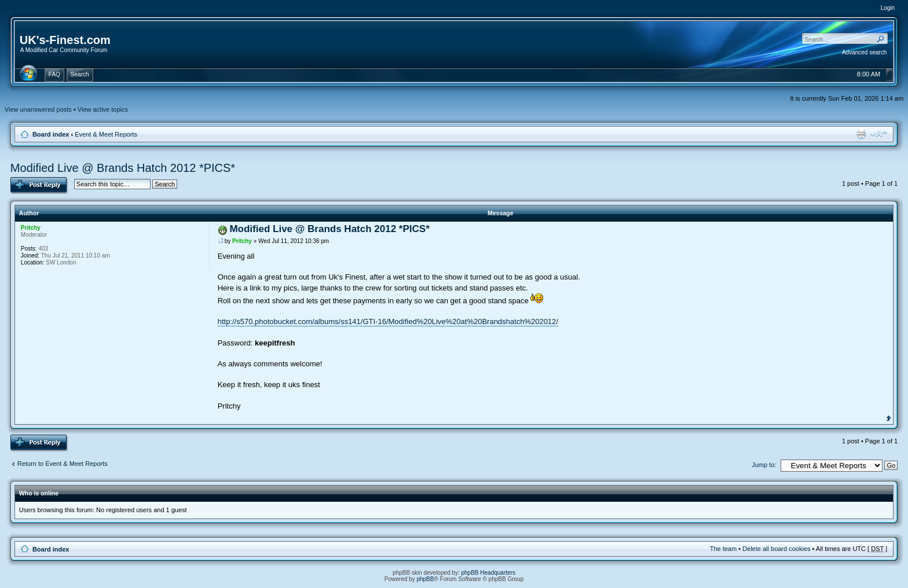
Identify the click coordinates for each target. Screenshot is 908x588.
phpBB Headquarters (488, 573)
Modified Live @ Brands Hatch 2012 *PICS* (123, 168)
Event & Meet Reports (106, 134)
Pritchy (242, 241)
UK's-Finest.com (65, 40)
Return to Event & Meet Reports (63, 464)
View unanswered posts (38, 109)
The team (723, 549)
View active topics (103, 109)
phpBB (425, 579)
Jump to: (764, 465)
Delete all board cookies (776, 549)
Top (889, 417)
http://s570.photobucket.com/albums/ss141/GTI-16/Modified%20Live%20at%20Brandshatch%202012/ (388, 321)
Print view (861, 134)
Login (888, 8)
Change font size (879, 134)
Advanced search (864, 52)
